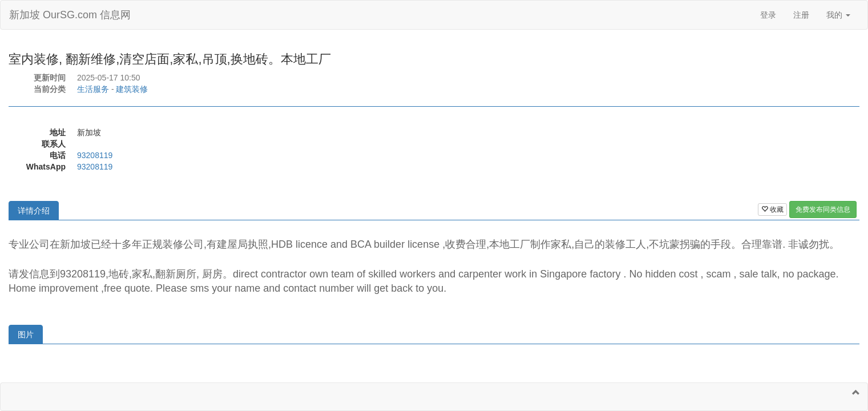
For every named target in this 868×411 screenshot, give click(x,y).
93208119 (95, 155)
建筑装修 (132, 89)
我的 (838, 15)
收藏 (772, 209)
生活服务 (93, 89)
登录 (768, 15)
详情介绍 (34, 211)
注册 (801, 15)
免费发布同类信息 (823, 209)
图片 (26, 335)
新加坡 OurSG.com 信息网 (70, 15)
